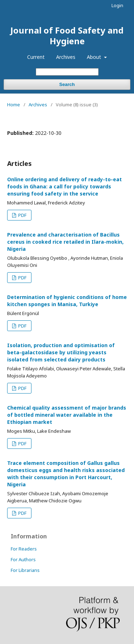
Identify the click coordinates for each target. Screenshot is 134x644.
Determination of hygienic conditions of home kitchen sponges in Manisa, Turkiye (67, 301)
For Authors (23, 559)
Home (14, 105)
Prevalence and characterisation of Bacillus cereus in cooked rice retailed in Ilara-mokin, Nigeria (65, 242)
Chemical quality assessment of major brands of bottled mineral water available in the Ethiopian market (67, 415)
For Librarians (25, 570)
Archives (66, 57)
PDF (22, 215)
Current (36, 57)
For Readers (24, 549)
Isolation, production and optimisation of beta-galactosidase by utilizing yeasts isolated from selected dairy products (61, 352)
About (95, 57)
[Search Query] (67, 72)
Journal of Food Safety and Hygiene (67, 36)
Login (117, 5)
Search (67, 84)
